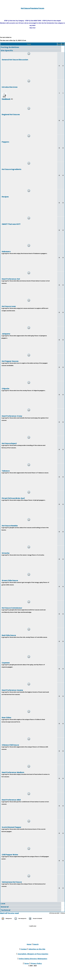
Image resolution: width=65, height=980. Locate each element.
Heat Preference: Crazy (12, 416)
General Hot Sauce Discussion (15, 60)
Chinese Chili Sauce (10, 745)
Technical (6, 910)
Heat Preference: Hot (11, 279)
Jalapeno (6, 334)
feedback (6, 99)
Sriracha (6, 553)
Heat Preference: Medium (13, 772)
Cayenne (6, 663)
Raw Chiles (6, 717)
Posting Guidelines (10, 47)
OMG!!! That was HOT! (11, 224)
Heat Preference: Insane (12, 690)
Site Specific (7, 51)
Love (3, 904)
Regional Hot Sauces (11, 114)
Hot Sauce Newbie (10, 526)
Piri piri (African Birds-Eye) (13, 498)
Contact (24, 949)
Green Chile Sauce (10, 580)
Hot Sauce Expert (9, 443)
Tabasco (6, 471)
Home (29, 944)
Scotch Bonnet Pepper (11, 827)
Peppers (5, 142)
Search (36, 944)
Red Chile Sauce (9, 635)
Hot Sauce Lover (9, 306)
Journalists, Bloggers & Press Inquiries (33, 954)
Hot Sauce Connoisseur (12, 608)
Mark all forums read (9, 913)
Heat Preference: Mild (11, 800)
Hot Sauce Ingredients (12, 169)
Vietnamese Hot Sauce (12, 882)
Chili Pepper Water (10, 855)
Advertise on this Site (37, 949)
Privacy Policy (36, 963)
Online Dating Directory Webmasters (33, 959)
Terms (27, 963)
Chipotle (5, 389)
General (5, 907)
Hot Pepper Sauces (10, 361)
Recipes (5, 197)
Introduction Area (10, 87)
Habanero (6, 251)
